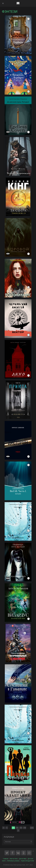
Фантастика (14, 859)
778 (25, 828)
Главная (6, 859)
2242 (32, 828)
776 (17, 828)
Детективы (23, 859)
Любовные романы (13, 861)
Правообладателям (28, 861)
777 (21, 828)
